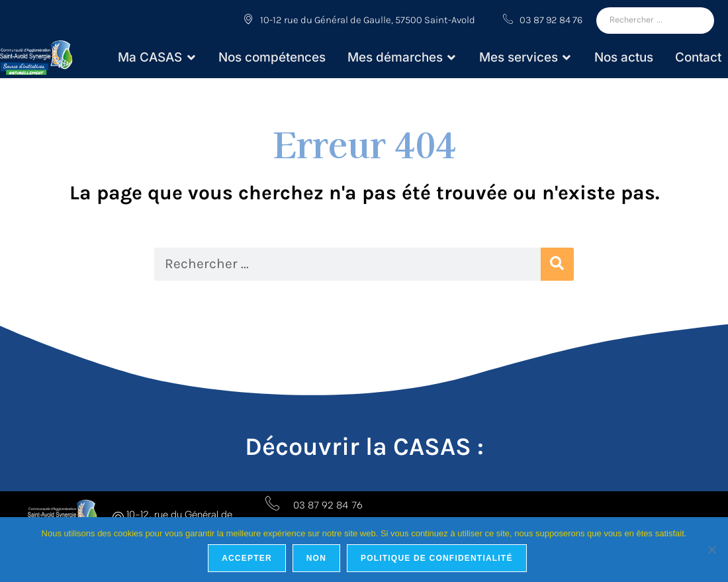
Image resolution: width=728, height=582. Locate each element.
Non (316, 558)
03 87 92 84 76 (543, 20)
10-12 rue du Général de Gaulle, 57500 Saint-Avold (359, 20)
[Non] (711, 550)
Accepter (247, 558)
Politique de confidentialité (437, 558)
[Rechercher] (655, 21)
